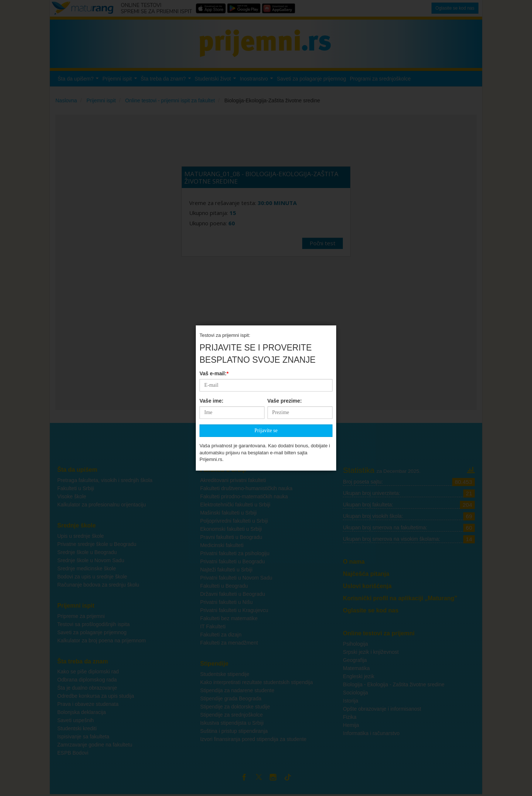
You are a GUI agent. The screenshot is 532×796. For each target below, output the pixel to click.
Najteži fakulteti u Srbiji (226, 570)
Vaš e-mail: (214, 241)
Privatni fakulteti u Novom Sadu (236, 578)
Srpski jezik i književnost (371, 652)
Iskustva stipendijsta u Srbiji (232, 723)
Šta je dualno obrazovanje (87, 688)
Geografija (355, 660)
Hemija (351, 725)
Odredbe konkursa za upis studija (96, 696)
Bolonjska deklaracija (82, 712)
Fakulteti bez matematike (229, 618)
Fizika (350, 717)
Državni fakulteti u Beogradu (233, 594)
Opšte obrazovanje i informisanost (382, 709)
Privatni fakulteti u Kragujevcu (234, 610)
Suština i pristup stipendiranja (234, 731)
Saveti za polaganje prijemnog (92, 632)
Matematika (356, 668)
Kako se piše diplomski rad (88, 672)
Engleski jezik (359, 676)
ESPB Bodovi (73, 753)
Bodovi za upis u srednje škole (92, 577)
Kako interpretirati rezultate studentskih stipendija (257, 682)
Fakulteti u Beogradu (224, 586)
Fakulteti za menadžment (229, 643)
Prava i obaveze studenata (88, 704)
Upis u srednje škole (81, 536)
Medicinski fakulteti (222, 545)
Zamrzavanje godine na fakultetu (95, 745)
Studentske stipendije (225, 674)
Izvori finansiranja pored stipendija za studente (253, 739)
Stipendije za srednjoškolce (232, 715)
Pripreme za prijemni (81, 616)
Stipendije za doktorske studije (235, 707)
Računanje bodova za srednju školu (98, 585)
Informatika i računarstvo (371, 733)
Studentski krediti (77, 728)
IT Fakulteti (213, 626)
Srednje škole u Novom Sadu (91, 560)
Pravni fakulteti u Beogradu (231, 537)
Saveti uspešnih (76, 720)
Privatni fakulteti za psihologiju (235, 553)
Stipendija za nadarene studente (237, 690)
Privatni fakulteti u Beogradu (233, 561)
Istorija (350, 701)
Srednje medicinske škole (87, 568)
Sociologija (355, 693)
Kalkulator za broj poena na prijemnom (102, 640)
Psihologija (355, 644)
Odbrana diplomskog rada (87, 680)
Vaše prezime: (285, 268)
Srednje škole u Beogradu (87, 552)
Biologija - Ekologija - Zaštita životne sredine (394, 684)
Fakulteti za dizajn (221, 635)
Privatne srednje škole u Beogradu (97, 544)
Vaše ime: (212, 268)
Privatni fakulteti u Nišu (226, 602)
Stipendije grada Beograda (231, 698)
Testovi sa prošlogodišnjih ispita (93, 624)
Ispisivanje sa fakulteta (83, 737)
